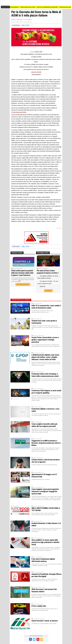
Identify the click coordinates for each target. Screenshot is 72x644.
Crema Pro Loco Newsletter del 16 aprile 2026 (49, 7)
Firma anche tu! (23, 284)
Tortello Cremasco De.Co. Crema (29, 7)
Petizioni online (17, 253)
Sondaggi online (43, 253)
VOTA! (48, 291)
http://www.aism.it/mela (20, 112)
